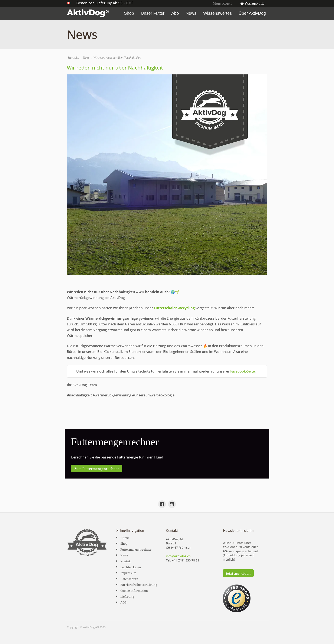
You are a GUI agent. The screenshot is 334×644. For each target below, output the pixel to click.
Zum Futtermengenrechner (97, 468)
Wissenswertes (217, 13)
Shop (129, 13)
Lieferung (127, 596)
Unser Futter (153, 13)
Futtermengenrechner (136, 549)
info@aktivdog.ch (178, 556)
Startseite (73, 58)
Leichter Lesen (131, 567)
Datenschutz (129, 579)
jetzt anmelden (238, 573)
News (191, 13)
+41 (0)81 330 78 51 (186, 560)
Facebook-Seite (243, 371)
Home (125, 537)
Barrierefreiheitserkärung (139, 584)
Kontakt (126, 561)
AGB (123, 602)
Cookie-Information (134, 590)
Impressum (128, 573)
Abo (175, 13)
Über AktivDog (252, 13)
